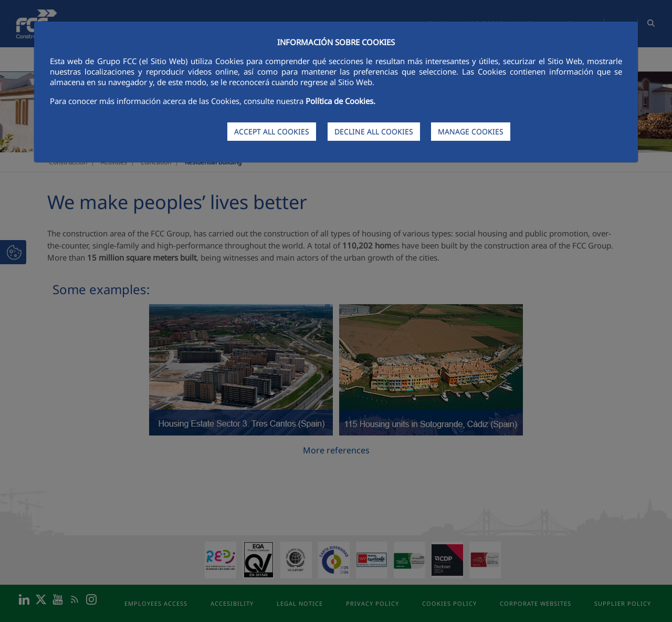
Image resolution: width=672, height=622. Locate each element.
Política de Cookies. (340, 101)
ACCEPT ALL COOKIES (272, 132)
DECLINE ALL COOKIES (374, 132)
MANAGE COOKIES (471, 132)
